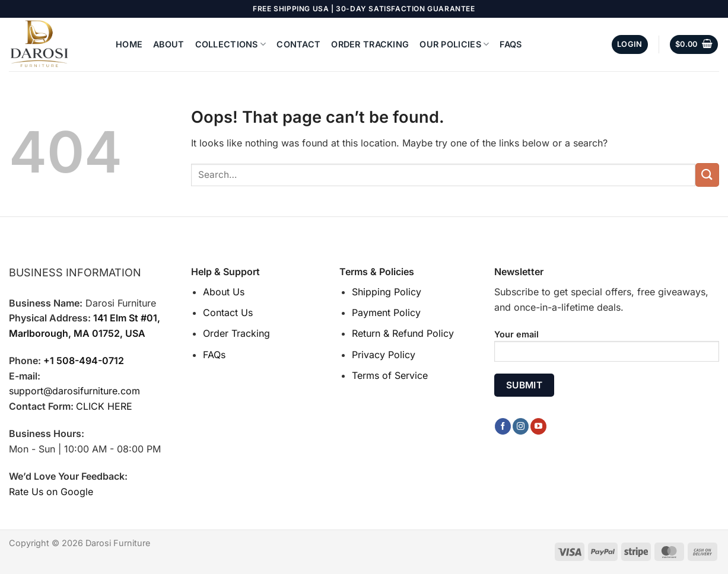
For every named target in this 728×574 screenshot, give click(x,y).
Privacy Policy (384, 355)
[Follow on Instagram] (521, 426)
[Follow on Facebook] (503, 426)
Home (129, 44)
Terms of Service (390, 375)
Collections (231, 44)
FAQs (511, 44)
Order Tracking (370, 44)
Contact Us (228, 312)
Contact (298, 44)
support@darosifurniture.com (74, 391)
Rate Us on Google (51, 492)
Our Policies (454, 44)
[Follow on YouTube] (538, 426)
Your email (607, 350)
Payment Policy (386, 312)
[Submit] (707, 175)
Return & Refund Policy (403, 333)
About (169, 44)
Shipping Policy (387, 292)
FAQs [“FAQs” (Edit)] (214, 355)
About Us (224, 292)
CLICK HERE (104, 406)
